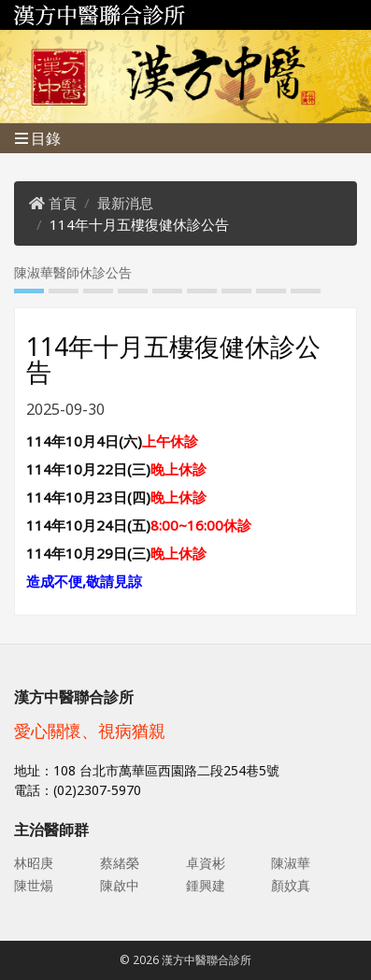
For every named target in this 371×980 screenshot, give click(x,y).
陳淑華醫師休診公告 (73, 272)
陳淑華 (291, 863)
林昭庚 (34, 863)
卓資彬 (206, 863)
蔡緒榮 (120, 863)
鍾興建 (206, 885)
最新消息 (125, 203)
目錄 (38, 138)
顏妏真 (291, 885)
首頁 (63, 203)
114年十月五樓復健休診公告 (139, 224)
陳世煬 (34, 885)
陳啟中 (120, 885)
